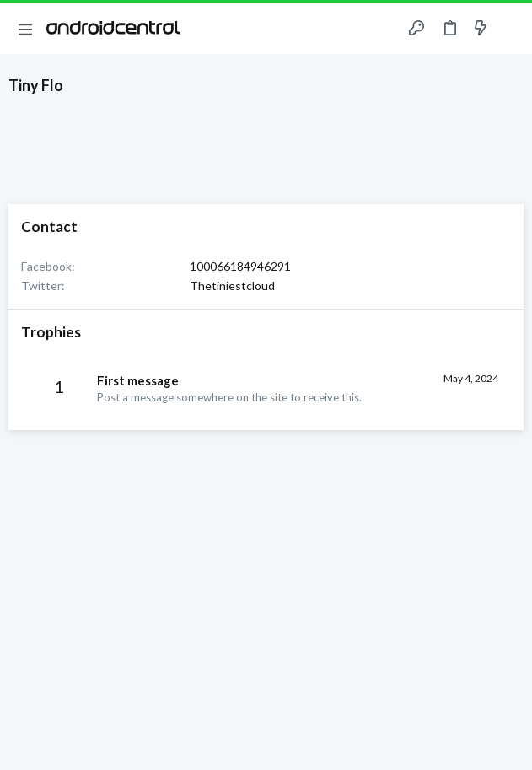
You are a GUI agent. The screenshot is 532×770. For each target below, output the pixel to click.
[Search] (509, 29)
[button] (25, 29)
